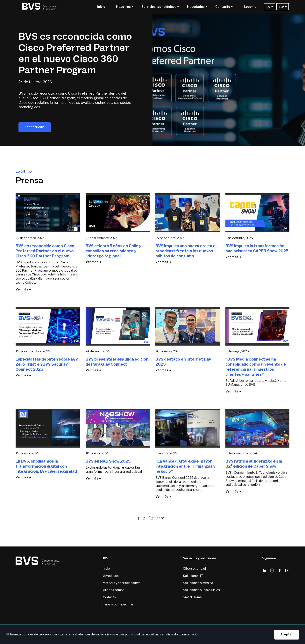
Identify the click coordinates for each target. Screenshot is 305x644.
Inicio (101, 7)
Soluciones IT (193, 576)
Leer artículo (35, 127)
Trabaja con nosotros (118, 604)
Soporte (250, 7)
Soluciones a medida (198, 583)
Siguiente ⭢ (158, 518)
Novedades (110, 576)
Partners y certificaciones (121, 583)
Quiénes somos (113, 590)
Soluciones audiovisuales (201, 590)
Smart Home (192, 597)
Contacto (109, 597)
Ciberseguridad (194, 569)
